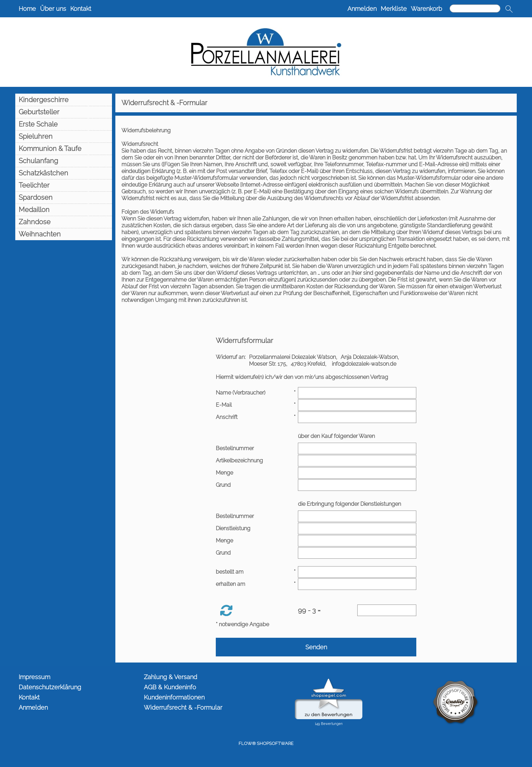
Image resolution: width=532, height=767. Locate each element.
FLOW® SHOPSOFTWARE (266, 743)
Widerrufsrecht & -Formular (183, 707)
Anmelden (362, 9)
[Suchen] (475, 8)
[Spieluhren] (64, 136)
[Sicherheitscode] (387, 610)
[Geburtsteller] (64, 112)
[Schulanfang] (64, 161)
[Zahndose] (64, 222)
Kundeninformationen (174, 697)
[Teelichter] (64, 185)
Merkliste (394, 9)
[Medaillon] (64, 210)
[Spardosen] (64, 197)
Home (27, 9)
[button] (509, 9)
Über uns (53, 9)
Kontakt (81, 9)
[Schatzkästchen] (64, 173)
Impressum (34, 677)
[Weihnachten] (64, 234)
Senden (316, 647)
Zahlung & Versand (170, 677)
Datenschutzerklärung (50, 687)
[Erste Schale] (64, 124)
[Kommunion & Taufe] (64, 149)
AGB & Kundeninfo (170, 687)
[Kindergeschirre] (64, 100)
